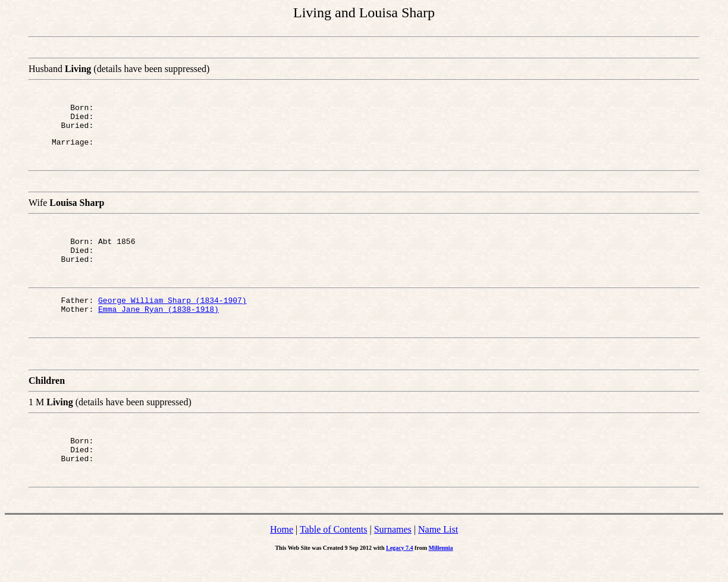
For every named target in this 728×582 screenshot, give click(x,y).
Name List (438, 551)
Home (282, 551)
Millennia (440, 569)
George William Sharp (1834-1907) (172, 314)
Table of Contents (334, 551)
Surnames (393, 551)
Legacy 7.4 (400, 569)
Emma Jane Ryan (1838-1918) (159, 325)
